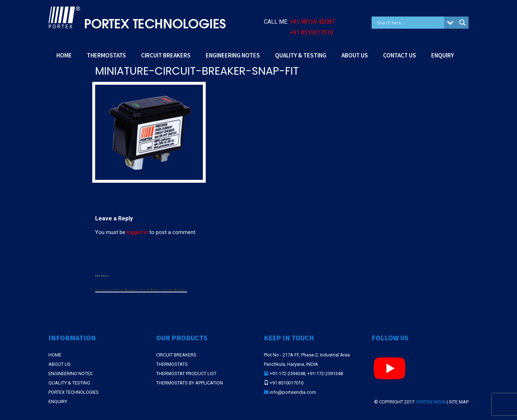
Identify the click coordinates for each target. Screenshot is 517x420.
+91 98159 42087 (312, 22)
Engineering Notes (71, 374)
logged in (137, 232)
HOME (64, 55)
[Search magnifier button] (462, 23)
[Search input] (410, 23)
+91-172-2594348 (287, 374)
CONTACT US (400, 55)
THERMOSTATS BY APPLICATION (190, 383)
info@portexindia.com (293, 392)
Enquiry (58, 402)
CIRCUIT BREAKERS (166, 55)
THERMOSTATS (106, 55)
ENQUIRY (443, 55)
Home (55, 355)
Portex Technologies (74, 392)
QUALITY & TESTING (301, 55)
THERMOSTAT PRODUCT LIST (186, 374)
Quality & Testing (69, 383)
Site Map (459, 402)
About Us (60, 364)
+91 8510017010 (311, 32)
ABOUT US (355, 55)
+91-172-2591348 (325, 374)
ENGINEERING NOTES (233, 55)
